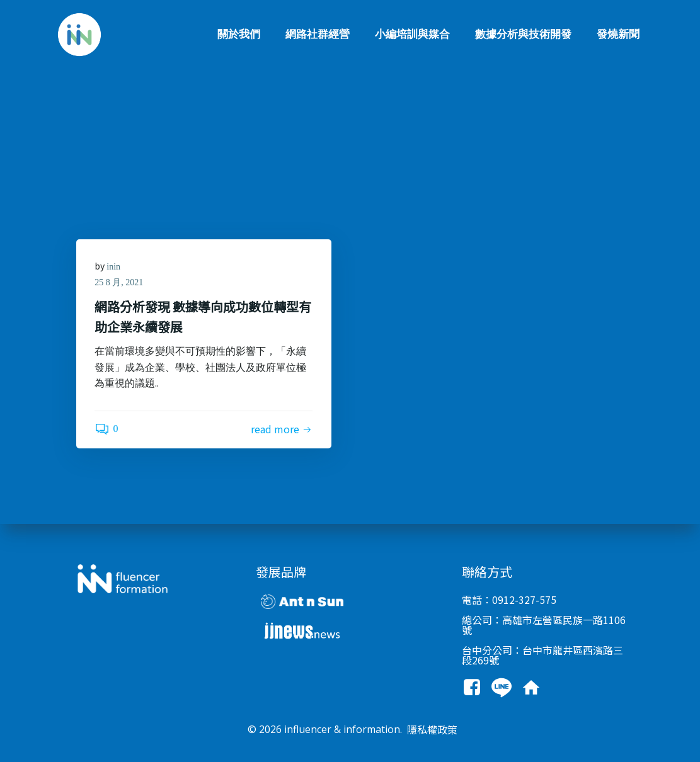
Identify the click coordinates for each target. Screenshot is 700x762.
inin (114, 267)
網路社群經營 (318, 34)
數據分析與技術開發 (524, 34)
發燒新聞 (619, 34)
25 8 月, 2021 (119, 283)
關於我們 (239, 34)
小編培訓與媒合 (413, 34)
